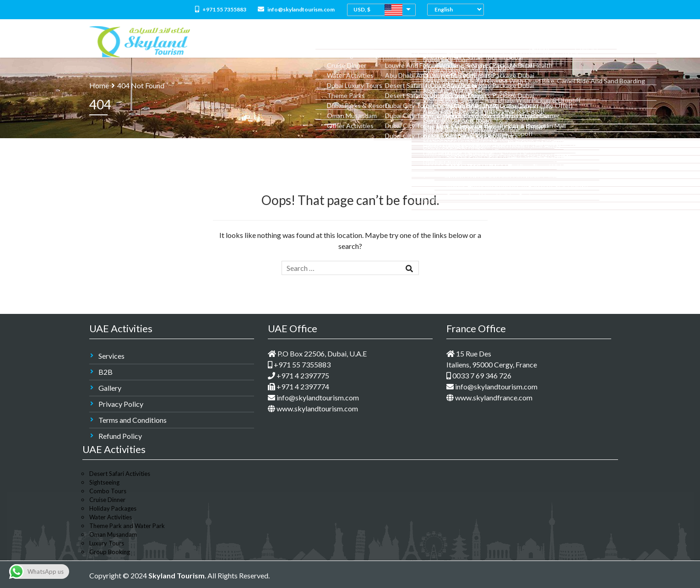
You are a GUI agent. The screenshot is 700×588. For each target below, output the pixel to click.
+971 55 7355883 (221, 9)
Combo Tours (376, 41)
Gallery (110, 388)
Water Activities (111, 517)
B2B (106, 372)
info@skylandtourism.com (296, 9)
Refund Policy (120, 436)
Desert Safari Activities (120, 474)
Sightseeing (104, 482)
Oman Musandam (113, 534)
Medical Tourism (485, 41)
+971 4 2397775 (298, 375)
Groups (558, 41)
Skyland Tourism (176, 575)
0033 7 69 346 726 (479, 375)
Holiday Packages (113, 508)
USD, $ (362, 9)
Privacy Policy (121, 404)
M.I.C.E (529, 41)
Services (111, 356)
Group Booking (110, 552)
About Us (287, 41)
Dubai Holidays (428, 41)
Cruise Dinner (107, 500)
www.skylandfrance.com (489, 397)
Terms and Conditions (133, 420)
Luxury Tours (107, 543)
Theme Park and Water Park (127, 526)
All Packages (328, 41)
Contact (593, 41)
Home (255, 41)
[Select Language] (458, 9)
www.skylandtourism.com (313, 408)
